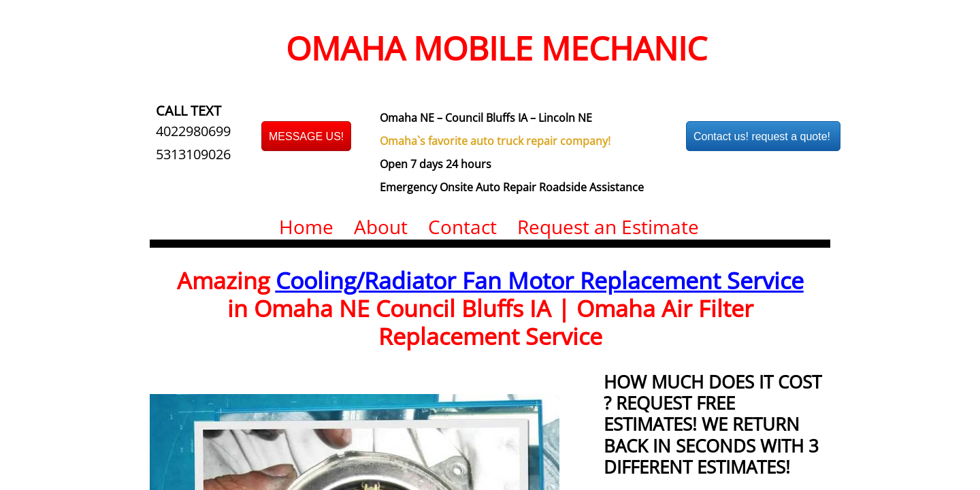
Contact (462, 227)
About (381, 227)
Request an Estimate (608, 227)
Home (306, 227)
